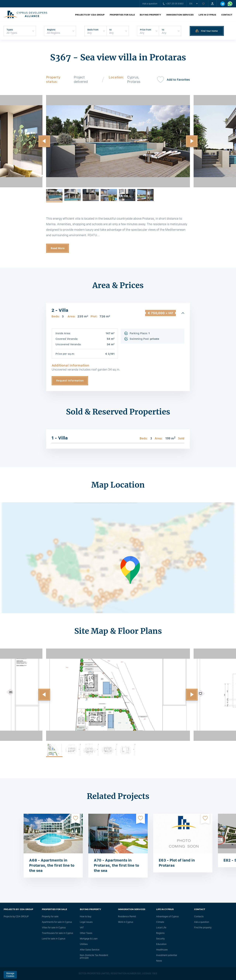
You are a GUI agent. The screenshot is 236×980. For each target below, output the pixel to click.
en (191, 4)
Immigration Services (180, 15)
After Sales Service (90, 950)
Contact (227, 15)
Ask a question (150, 4)
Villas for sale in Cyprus (54, 928)
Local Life (161, 928)
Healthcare (162, 950)
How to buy (86, 917)
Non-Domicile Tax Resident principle (94, 957)
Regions (160, 933)
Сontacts (199, 917)
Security (160, 939)
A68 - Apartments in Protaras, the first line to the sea (52, 865)
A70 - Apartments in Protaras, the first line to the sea (116, 865)
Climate (160, 922)
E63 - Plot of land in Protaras (177, 863)
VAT (82, 928)
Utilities (84, 944)
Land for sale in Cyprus (54, 939)
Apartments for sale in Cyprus (57, 922)
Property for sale (50, 917)
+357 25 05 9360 (173, 4)
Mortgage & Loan (89, 939)
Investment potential (167, 955)
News (159, 961)
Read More (58, 248)
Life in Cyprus (207, 15)
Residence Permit (127, 917)
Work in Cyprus (126, 922)
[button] (44, 141)
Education (161, 944)
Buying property (150, 15)
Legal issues (86, 922)
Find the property (203, 928)
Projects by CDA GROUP (90, 15)
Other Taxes (86, 933)
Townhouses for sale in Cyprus (57, 933)
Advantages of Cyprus (167, 917)
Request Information (70, 381)
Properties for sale (122, 15)
